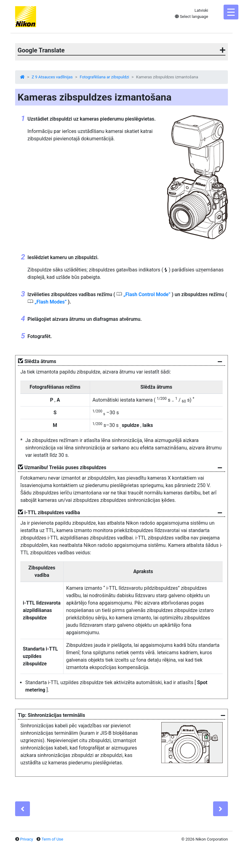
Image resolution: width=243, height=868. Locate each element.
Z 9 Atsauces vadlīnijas (52, 77)
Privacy (27, 839)
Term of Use (52, 839)
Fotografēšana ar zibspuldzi (105, 77)
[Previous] (23, 809)
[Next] (220, 809)
